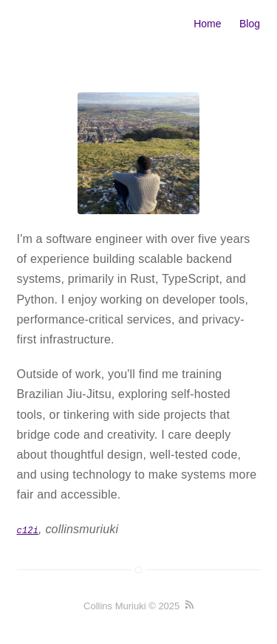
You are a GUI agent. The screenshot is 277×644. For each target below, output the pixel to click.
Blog (250, 24)
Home (207, 24)
